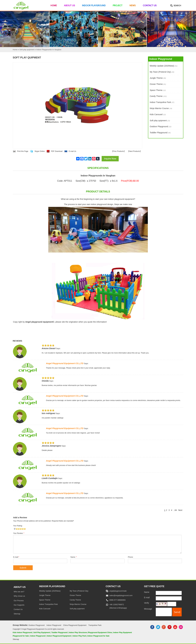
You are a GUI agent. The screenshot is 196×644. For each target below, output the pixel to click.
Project (118, 6)
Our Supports (19, 605)
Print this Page (23, 151)
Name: (74, 557)
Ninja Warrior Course (161, 108)
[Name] (169, 593)
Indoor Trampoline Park (162, 102)
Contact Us (150, 6)
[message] (164, 612)
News (133, 6)
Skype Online (40, 151)
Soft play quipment (160, 121)
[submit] (177, 612)
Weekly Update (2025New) (164, 66)
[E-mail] (169, 598)
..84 (175, 510)
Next (180, 510)
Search (177, 6)
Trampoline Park (95, 625)
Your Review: (19, 533)
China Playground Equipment (75, 625)
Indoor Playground (94, 6)
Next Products (134, 151)
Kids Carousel (158, 114)
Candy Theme (158, 96)
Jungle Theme (158, 78)
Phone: (131, 557)
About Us (69, 6)
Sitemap (17, 614)
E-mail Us (72, 151)
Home (54, 6)
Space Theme (158, 90)
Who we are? (19, 592)
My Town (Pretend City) (162, 72)
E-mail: (16, 557)
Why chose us (19, 596)
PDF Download (57, 151)
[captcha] (172, 604)
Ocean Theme (158, 84)
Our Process (19, 601)
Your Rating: (18, 526)
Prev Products (118, 151)
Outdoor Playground (161, 126)
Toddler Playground (160, 133)
